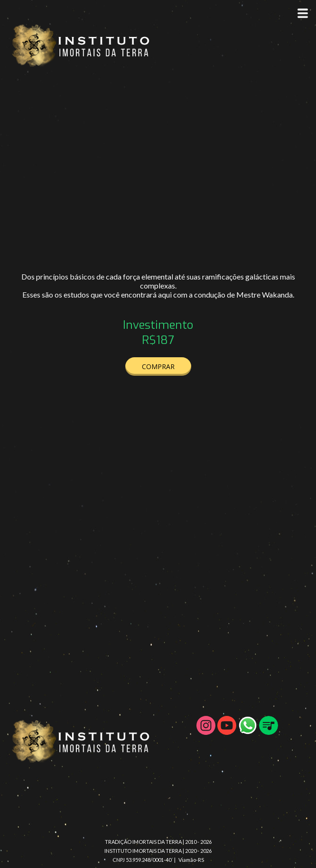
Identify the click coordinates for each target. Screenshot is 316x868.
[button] (158, 366)
